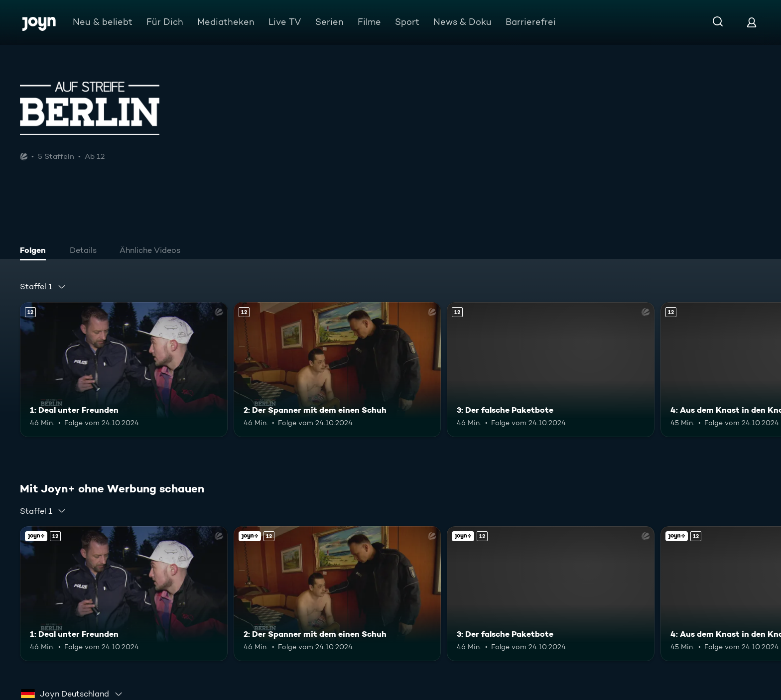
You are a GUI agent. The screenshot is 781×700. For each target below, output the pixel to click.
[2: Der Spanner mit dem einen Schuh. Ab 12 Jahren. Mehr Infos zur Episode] (337, 370)
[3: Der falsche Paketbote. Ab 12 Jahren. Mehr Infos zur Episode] (551, 370)
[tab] (35, 251)
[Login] (752, 22)
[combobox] (43, 287)
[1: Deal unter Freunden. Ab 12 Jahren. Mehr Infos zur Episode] (124, 370)
